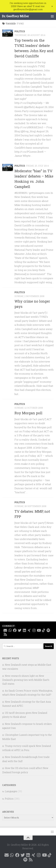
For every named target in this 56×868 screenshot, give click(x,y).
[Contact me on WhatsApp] (10, 630)
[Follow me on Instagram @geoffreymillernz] (34, 630)
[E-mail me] (5, 630)
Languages (11, 791)
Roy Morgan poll (28, 413)
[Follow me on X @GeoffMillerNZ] (20, 630)
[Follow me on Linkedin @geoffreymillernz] (24, 630)
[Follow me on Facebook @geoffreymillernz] (15, 630)
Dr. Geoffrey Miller (15, 16)
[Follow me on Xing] (29, 630)
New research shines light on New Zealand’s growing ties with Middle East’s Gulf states (26, 680)
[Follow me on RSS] (5, 634)
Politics (20, 31)
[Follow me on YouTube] (39, 630)
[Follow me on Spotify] (48, 630)
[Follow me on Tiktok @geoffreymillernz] (43, 630)
